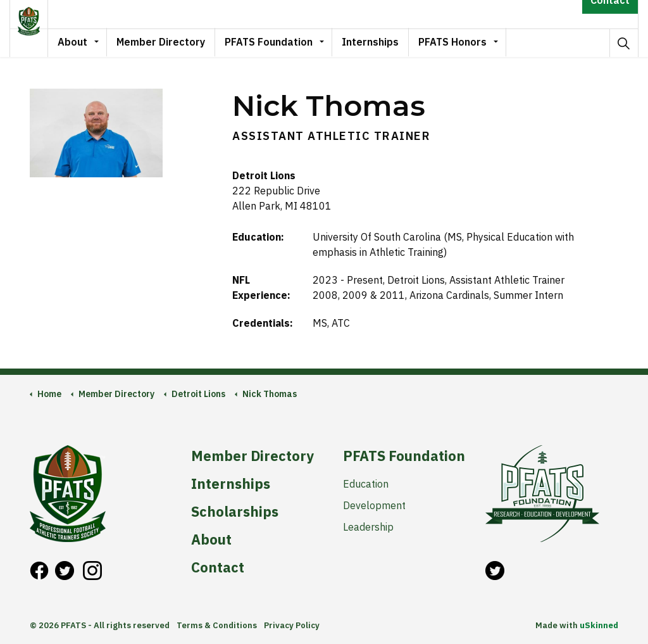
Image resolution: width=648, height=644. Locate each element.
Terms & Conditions (217, 625)
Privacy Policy (292, 625)
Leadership (368, 527)
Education (366, 484)
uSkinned (599, 625)
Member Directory (178, 42)
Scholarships (235, 512)
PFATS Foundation (286, 42)
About (90, 42)
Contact (610, 14)
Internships (387, 42)
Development (374, 505)
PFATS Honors (470, 42)
